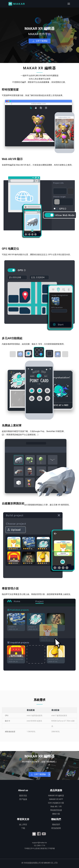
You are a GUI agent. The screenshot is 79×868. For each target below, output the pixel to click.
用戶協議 (23, 799)
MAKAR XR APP (56, 799)
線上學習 (23, 825)
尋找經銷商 (56, 828)
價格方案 (56, 814)
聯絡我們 (56, 825)
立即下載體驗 (42, 41)
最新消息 (23, 796)
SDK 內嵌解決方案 (56, 803)
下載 (23, 828)
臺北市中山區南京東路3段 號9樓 (39, 848)
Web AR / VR (56, 807)
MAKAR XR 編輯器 (56, 796)
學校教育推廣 (56, 810)
